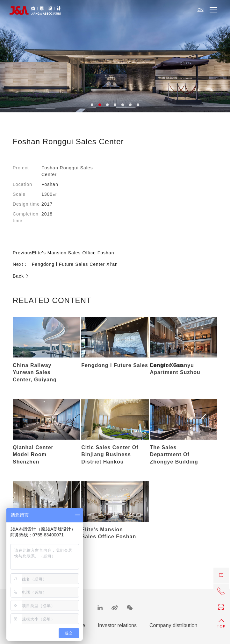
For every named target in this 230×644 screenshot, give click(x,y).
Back (21, 276)
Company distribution (173, 626)
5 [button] (123, 105)
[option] (115, 56)
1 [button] (92, 105)
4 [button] (115, 105)
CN (201, 10)
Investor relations (117, 626)
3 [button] (107, 105)
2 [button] (100, 105)
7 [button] (138, 105)
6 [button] (130, 105)
